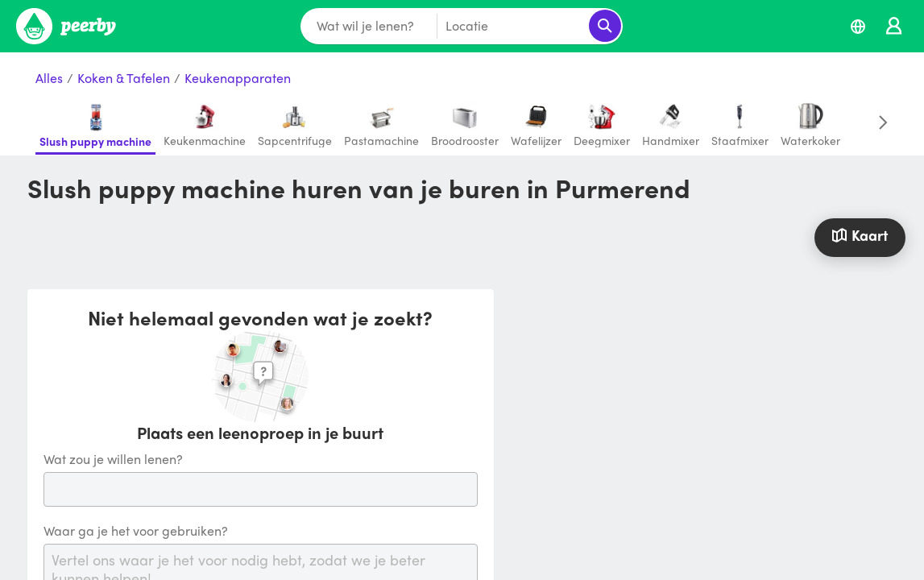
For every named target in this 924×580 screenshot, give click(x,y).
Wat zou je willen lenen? (113, 460)
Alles (49, 79)
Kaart (860, 235)
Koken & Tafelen (124, 79)
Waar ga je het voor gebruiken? (136, 531)
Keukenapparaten (238, 79)
